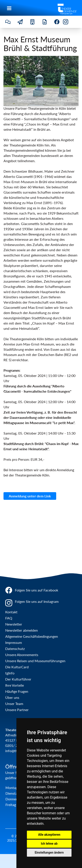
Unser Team (14, 704)
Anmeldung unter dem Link (30, 496)
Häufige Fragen (17, 691)
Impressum (14, 642)
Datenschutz (15, 649)
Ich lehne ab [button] (49, 844)
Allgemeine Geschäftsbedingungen (32, 636)
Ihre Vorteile (15, 685)
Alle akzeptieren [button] (49, 835)
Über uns (12, 697)
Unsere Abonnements (22, 655)
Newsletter (14, 624)
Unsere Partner (17, 710)
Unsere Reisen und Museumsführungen (35, 661)
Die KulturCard (17, 667)
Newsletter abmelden (22, 630)
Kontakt (11, 612)
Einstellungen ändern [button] (49, 853)
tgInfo (10, 673)
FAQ (9, 618)
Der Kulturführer (18, 679)
